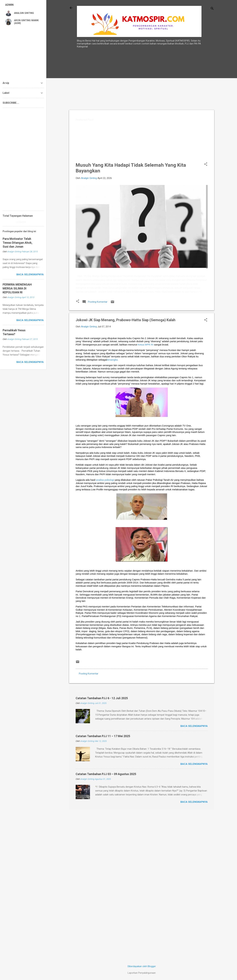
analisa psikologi (105, 480)
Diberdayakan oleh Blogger (142, 966)
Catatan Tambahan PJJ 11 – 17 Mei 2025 (103, 736)
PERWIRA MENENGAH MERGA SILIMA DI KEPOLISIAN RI (17, 288)
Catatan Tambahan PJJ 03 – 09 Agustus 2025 (106, 774)
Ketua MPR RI (146, 345)
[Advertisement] (204, 111)
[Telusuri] (212, 9)
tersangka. (113, 360)
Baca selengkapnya (194, 726)
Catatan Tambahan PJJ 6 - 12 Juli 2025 (102, 698)
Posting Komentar (89, 674)
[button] (206, 164)
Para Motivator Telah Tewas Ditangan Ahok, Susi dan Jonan (18, 243)
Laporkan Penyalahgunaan (142, 973)
